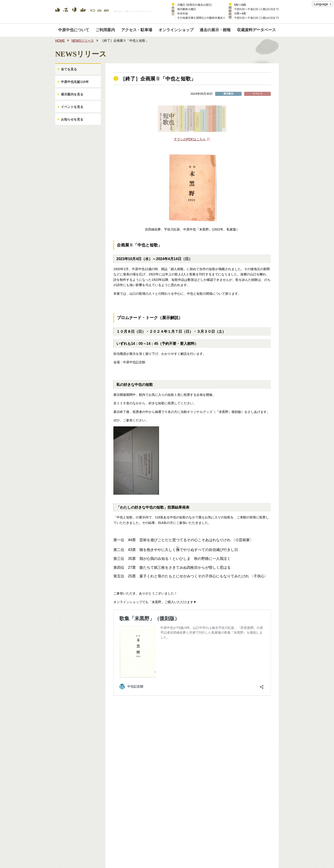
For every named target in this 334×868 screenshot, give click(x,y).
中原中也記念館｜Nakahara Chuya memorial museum (104, 12)
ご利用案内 (105, 30)
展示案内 (228, 94)
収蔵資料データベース (256, 30)
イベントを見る (73, 115)
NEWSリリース (83, 41)
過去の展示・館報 (215, 30)
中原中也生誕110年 (75, 85)
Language (321, 4)
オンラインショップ (176, 30)
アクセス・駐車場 (137, 30)
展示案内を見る (73, 100)
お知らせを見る (73, 130)
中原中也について (74, 30)
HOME (60, 41)
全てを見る (70, 70)
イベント (258, 94)
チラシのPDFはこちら (190, 139)
